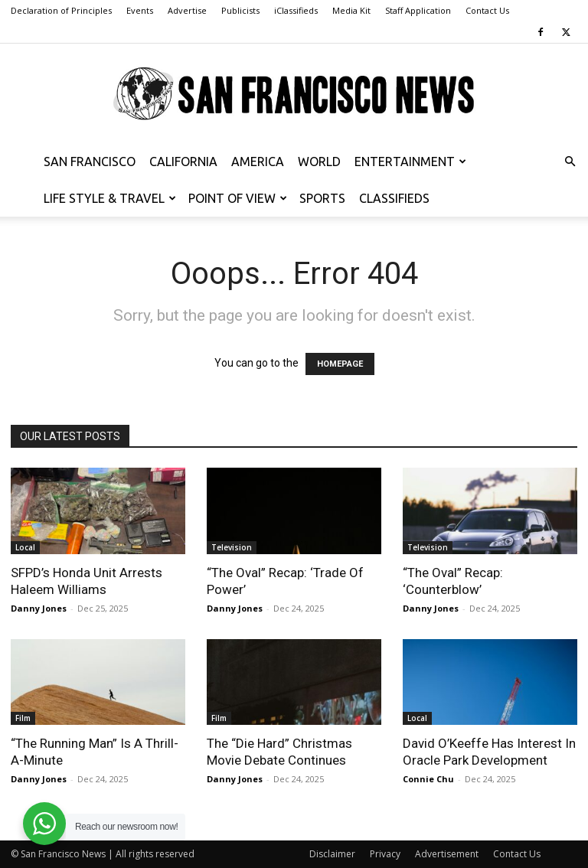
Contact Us (487, 10)
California (183, 162)
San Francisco (90, 162)
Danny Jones (39, 608)
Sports (322, 198)
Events (140, 10)
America (258, 162)
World (319, 162)
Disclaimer (332, 854)
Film (23, 718)
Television (232, 547)
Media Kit (351, 10)
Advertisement (447, 854)
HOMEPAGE (340, 364)
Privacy (385, 854)
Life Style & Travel (110, 198)
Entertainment (410, 162)
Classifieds (394, 198)
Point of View (238, 198)
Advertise (187, 10)
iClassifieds (296, 10)
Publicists (240, 10)
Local (25, 547)
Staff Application (418, 10)
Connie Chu (428, 779)
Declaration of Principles (61, 10)
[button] (570, 162)
